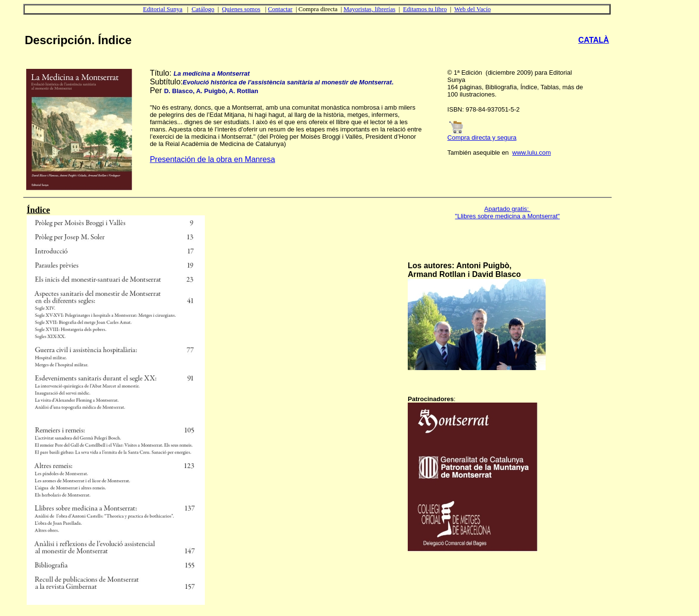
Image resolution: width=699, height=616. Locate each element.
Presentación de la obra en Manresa (213, 159)
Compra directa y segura (482, 138)
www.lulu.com (531, 153)
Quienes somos (241, 9)
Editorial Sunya (163, 9)
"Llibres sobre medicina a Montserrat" (507, 216)
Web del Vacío (473, 9)
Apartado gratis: (508, 209)
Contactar (280, 9)
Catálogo (203, 9)
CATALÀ (593, 40)
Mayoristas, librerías (370, 9)
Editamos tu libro (425, 9)
